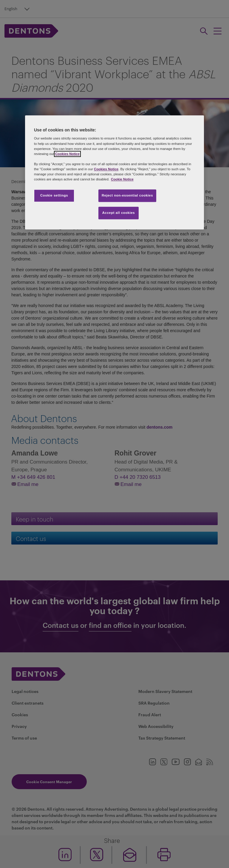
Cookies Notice (67, 154)
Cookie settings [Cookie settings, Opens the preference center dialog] (54, 195)
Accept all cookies (119, 213)
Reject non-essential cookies (127, 195)
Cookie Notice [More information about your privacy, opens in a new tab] (122, 179)
